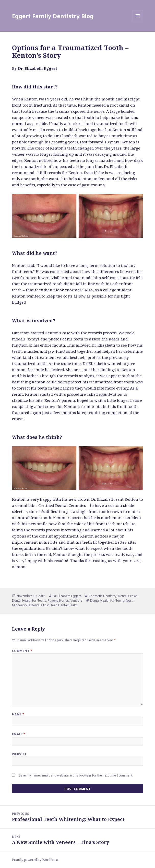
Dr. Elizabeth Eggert (67, 596)
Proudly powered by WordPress (35, 860)
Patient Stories (58, 601)
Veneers (76, 601)
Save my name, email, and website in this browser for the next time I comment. (76, 775)
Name (18, 714)
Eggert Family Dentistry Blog (53, 16)
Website (19, 754)
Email (19, 734)
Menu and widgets (138, 21)
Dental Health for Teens (29, 601)
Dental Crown (128, 596)
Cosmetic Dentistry (103, 596)
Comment (22, 651)
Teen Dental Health (64, 605)
